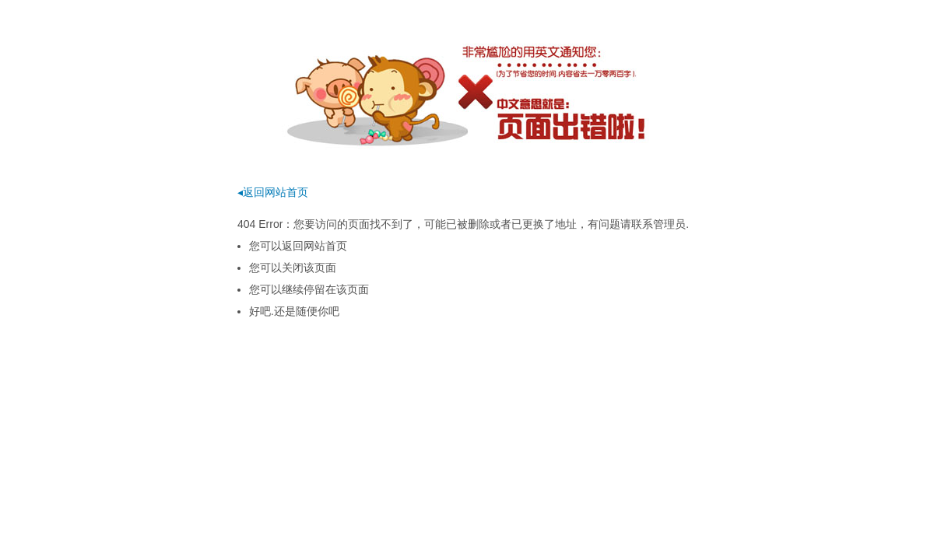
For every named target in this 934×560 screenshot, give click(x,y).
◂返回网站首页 (273, 192)
